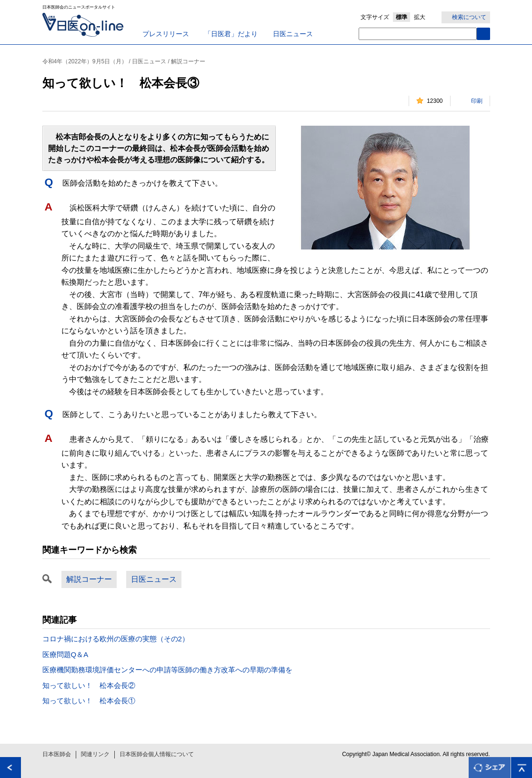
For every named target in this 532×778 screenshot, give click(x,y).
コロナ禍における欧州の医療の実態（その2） (116, 639)
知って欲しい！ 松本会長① (89, 701)
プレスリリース (166, 34)
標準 (402, 17)
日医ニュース (293, 34)
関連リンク (95, 754)
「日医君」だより (231, 34)
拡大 (420, 17)
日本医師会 (57, 754)
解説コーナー (89, 579)
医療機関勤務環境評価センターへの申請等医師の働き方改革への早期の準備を (167, 670)
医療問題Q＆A (65, 654)
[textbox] (418, 34)
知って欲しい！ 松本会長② (89, 685)
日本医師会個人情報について (157, 754)
